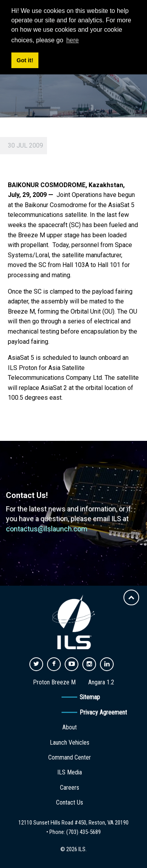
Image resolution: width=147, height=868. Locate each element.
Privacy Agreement (103, 712)
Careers (70, 788)
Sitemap (90, 697)
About (70, 727)
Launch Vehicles (70, 743)
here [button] (73, 40)
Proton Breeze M (54, 682)
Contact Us (70, 802)
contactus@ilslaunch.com (47, 529)
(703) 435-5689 (83, 832)
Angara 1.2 (101, 682)
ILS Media (70, 772)
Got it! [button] (25, 60)
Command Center (70, 757)
